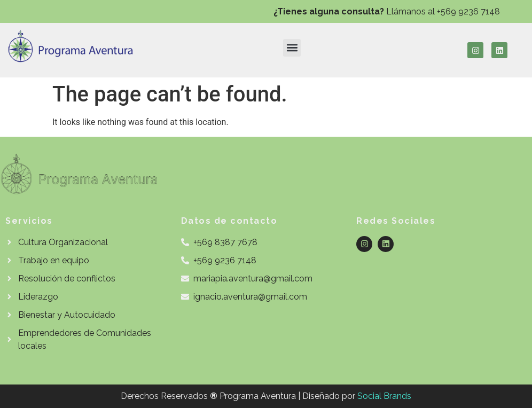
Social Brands (384, 396)
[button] (292, 48)
